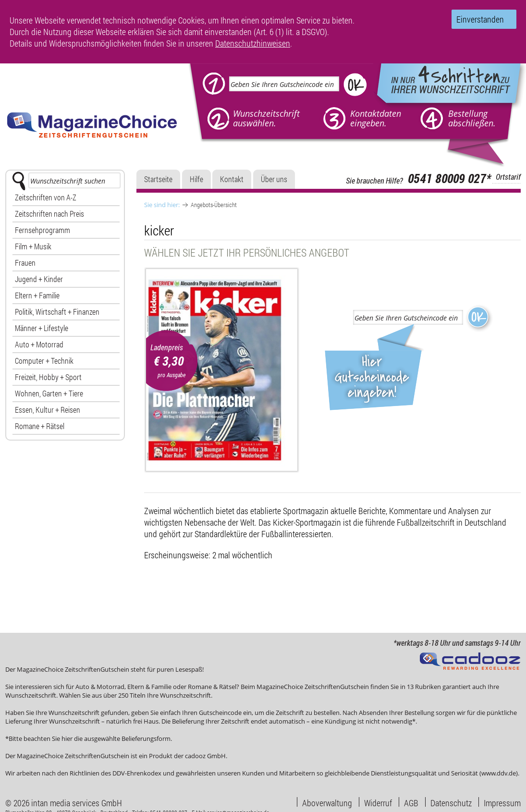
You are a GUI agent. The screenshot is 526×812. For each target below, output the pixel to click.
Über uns (274, 179)
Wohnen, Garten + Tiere (49, 393)
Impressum (502, 802)
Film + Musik (33, 246)
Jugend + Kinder (39, 279)
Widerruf (378, 802)
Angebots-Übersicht (214, 205)
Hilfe (196, 179)
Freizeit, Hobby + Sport (48, 377)
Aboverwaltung (327, 802)
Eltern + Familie (37, 295)
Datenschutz (451, 802)
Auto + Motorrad (39, 344)
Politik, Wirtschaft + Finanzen (57, 312)
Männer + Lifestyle (42, 328)
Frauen (25, 263)
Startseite (158, 179)
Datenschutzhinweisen (253, 43)
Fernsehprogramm (43, 230)
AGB (411, 802)
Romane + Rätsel (40, 426)
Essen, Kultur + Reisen (48, 410)
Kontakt (232, 179)
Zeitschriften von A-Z (46, 197)
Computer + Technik (44, 361)
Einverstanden (480, 19)
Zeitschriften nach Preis (49, 214)
